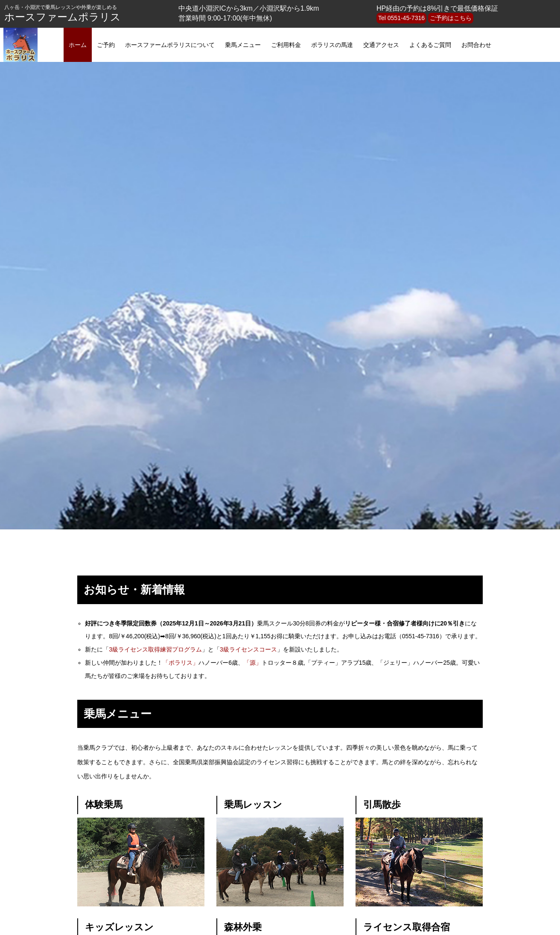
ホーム (78, 45)
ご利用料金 (286, 45)
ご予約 (106, 45)
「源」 (253, 663)
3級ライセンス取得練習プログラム (155, 649)
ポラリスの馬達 (332, 45)
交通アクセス (381, 45)
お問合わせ (476, 45)
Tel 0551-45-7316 (401, 18)
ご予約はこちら (451, 18)
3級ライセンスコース (248, 649)
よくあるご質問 (430, 45)
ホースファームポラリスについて (170, 45)
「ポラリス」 (181, 663)
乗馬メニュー (243, 45)
